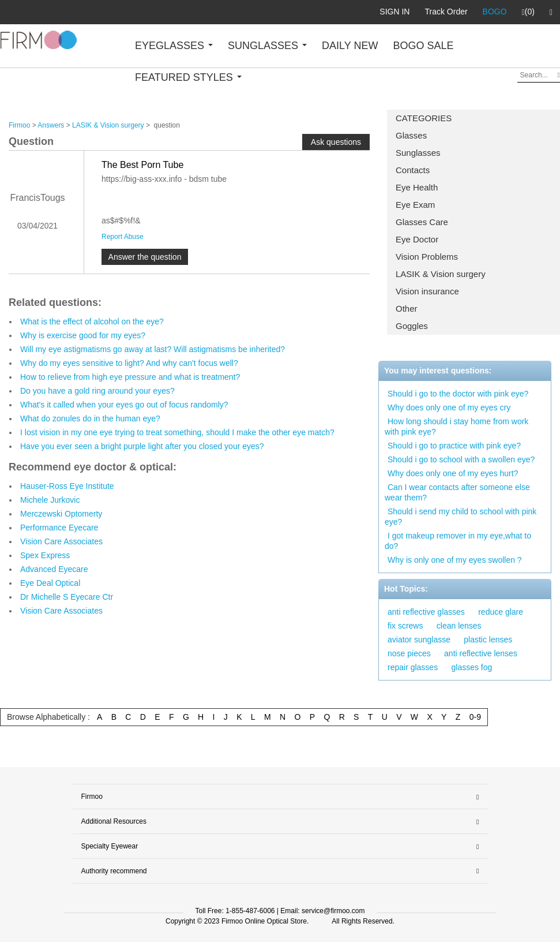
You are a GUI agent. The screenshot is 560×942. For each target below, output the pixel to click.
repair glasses (413, 667)
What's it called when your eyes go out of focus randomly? (124, 405)
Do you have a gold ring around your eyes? (97, 391)
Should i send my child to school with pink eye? (461, 517)
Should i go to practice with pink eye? (454, 446)
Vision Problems (427, 257)
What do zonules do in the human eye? (90, 418)
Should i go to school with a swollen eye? (461, 459)
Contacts (413, 170)
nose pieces (409, 653)
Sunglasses (418, 153)
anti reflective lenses (481, 653)
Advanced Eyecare (54, 569)
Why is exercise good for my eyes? (83, 335)
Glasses (411, 135)
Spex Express (45, 555)
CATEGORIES (424, 118)
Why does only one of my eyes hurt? (453, 473)
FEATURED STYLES (188, 77)
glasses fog (472, 667)
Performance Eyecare (59, 528)
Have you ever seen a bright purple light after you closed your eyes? (142, 446)
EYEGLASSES (174, 46)
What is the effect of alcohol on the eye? (92, 322)
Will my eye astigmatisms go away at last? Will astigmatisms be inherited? (153, 349)
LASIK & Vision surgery (441, 274)
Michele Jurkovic (50, 500)
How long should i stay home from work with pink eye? (456, 427)
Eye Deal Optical (50, 583)
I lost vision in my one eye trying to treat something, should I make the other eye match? (177, 432)
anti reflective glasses (426, 612)
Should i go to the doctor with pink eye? (458, 394)
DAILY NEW (350, 46)
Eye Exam (415, 205)
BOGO (495, 12)
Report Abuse (123, 237)
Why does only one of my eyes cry (449, 408)
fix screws (405, 626)
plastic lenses (488, 640)
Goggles (412, 326)
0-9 (475, 717)
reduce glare (501, 612)
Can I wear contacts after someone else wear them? (457, 492)
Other (407, 309)
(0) (528, 12)
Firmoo (19, 125)
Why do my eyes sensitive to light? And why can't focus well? (129, 363)
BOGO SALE (423, 46)
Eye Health (417, 187)
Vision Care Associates (61, 541)
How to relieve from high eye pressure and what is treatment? (130, 377)
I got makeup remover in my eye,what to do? (458, 541)
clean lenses (459, 626)
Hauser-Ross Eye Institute (67, 486)
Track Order (446, 12)
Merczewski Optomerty (61, 514)
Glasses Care (422, 222)
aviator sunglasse (419, 640)
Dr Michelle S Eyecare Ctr (67, 597)
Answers (51, 125)
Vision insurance (427, 291)
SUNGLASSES (267, 46)
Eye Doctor (417, 239)
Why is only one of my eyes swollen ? (455, 560)
